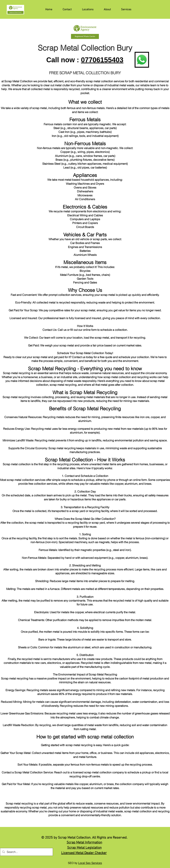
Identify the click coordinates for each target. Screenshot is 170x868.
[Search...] (26, 852)
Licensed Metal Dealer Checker (84, 853)
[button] (123, 10)
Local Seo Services (90, 863)
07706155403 (102, 60)
